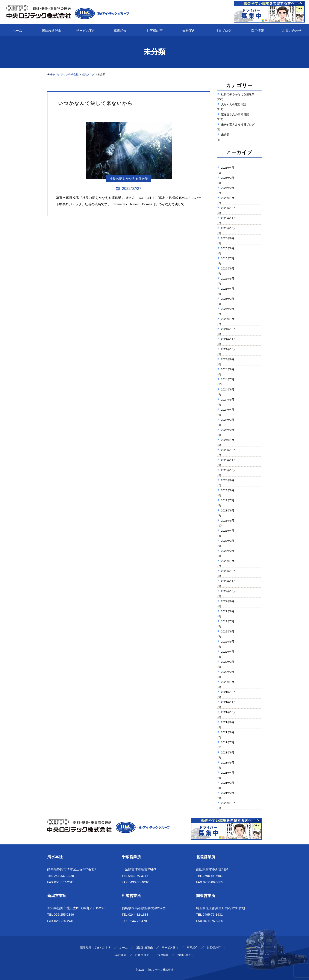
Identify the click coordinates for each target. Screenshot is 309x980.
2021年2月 (228, 793)
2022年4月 (228, 652)
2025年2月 (228, 309)
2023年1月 (228, 561)
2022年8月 (228, 611)
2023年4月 (228, 531)
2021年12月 (228, 692)
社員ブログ (223, 31)
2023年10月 (228, 470)
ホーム (17, 31)
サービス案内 (86, 31)
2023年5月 (228, 521)
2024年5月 (228, 400)
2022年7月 (228, 621)
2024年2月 (228, 430)
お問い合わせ (292, 31)
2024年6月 (228, 389)
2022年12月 (228, 571)
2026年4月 (228, 168)
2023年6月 (228, 510)
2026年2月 (228, 188)
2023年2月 (228, 551)
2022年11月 (228, 581)
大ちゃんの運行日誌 (234, 104)
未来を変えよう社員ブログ (238, 125)
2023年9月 (228, 480)
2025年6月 (228, 268)
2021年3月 (228, 783)
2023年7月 (228, 500)
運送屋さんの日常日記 (235, 114)
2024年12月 (228, 329)
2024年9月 (228, 359)
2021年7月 (228, 742)
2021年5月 (228, 763)
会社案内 (189, 31)
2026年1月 (228, 198)
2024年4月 (228, 410)
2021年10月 (228, 712)
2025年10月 (228, 228)
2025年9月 (228, 238)
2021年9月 (228, 722)
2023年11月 (228, 460)
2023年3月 (228, 541)
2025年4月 (228, 289)
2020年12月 (228, 803)
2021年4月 (228, 773)
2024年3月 (228, 420)
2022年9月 (228, 601)
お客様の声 (155, 31)
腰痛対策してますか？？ (95, 947)
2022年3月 (228, 662)
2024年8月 (228, 369)
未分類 (225, 135)
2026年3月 (228, 178)
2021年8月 (228, 732)
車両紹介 (120, 31)
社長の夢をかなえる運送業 (238, 94)
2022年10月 (228, 591)
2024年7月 (228, 379)
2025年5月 (228, 279)
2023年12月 (228, 450)
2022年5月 (228, 642)
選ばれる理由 (51, 31)
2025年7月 (228, 258)
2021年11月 (228, 702)
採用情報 (257, 31)
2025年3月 (228, 299)
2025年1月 (228, 319)
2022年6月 (228, 631)
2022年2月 (228, 672)
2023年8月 (228, 490)
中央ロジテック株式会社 (159, 970)
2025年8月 (228, 248)
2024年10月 (228, 349)
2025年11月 (228, 218)
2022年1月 (228, 682)
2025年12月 (228, 208)
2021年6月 (228, 752)
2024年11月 (228, 339)
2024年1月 (228, 440)
